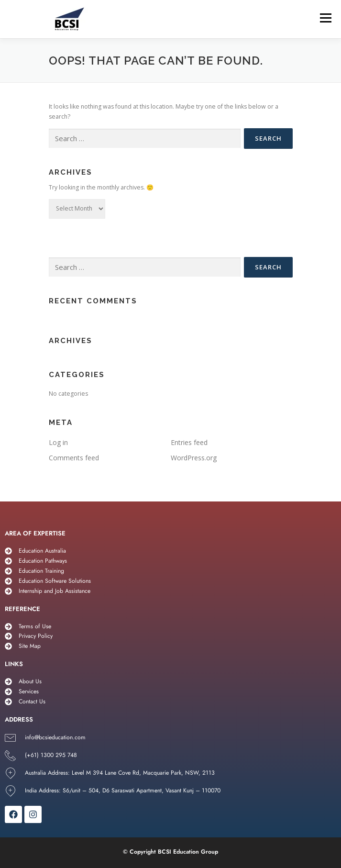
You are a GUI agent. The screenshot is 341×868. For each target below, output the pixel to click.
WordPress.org (194, 458)
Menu (325, 18)
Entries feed (189, 442)
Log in (58, 442)
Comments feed (74, 458)
